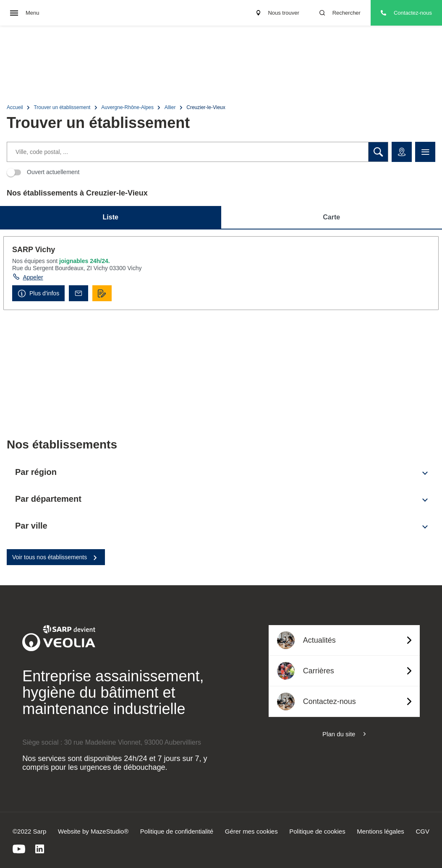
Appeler (33, 277)
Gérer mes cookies (251, 831)
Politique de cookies (317, 831)
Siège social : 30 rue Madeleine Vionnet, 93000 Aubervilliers (112, 742)
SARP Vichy (34, 250)
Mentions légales (381, 831)
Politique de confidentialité (177, 831)
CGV (422, 831)
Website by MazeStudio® (93, 831)
